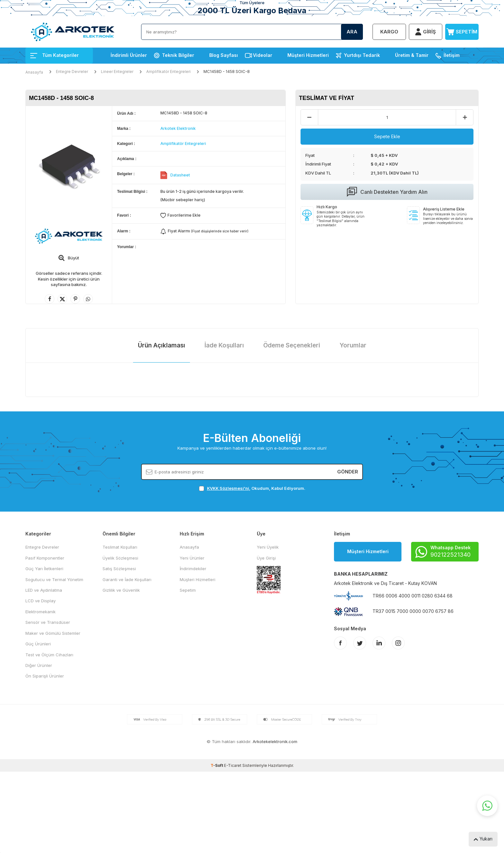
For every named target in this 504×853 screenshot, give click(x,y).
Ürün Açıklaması (162, 345)
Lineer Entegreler (117, 72)
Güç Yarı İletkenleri (44, 569)
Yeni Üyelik (268, 547)
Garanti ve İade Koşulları (127, 579)
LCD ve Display (40, 601)
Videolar (263, 55)
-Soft (217, 765)
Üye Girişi (266, 558)
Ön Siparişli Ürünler (45, 676)
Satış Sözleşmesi (119, 569)
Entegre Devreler (72, 72)
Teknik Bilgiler (178, 55)
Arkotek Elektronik (178, 128)
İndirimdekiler (193, 569)
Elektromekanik (40, 612)
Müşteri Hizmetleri (308, 55)
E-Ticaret (233, 765)
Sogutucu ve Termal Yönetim (54, 579)
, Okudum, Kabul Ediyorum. (252, 488)
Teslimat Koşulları (120, 547)
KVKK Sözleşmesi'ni (228, 488)
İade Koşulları (224, 345)
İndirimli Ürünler (129, 55)
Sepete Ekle (387, 136)
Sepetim (188, 590)
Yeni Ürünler (192, 558)
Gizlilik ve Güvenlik (121, 590)
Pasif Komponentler (45, 558)
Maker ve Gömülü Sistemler (53, 633)
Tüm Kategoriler (54, 55)
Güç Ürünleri (38, 644)
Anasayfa (34, 72)
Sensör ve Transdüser (48, 622)
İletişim (452, 55)
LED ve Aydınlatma (44, 590)
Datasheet (180, 175)
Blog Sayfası (224, 55)
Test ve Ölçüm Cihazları (49, 655)
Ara (352, 32)
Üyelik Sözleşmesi (120, 558)
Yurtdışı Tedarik (362, 55)
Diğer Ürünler (39, 665)
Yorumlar (353, 345)
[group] (69, 163)
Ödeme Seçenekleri (292, 345)
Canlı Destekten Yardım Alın (387, 192)
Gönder (348, 472)
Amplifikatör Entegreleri (168, 72)
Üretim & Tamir (412, 55)
